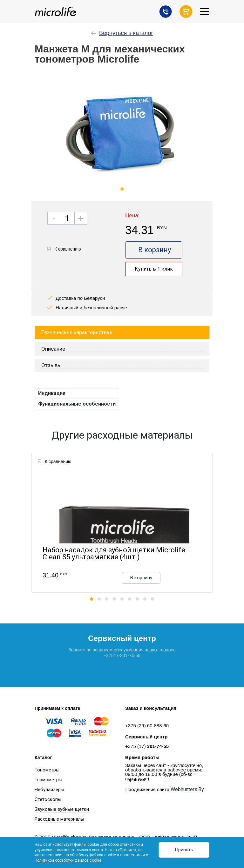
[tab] (122, 349)
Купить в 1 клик (154, 269)
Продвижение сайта (147, 790)
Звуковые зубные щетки (62, 809)
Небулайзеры (49, 790)
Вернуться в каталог (122, 33)
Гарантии (135, 780)
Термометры (48, 780)
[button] (91, 599)
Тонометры (47, 770)
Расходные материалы (59, 819)
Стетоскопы (48, 799)
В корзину (155, 250)
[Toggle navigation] (205, 12)
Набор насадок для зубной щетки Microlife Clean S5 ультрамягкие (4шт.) (114, 554)
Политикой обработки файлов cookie (68, 860)
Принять (184, 850)
